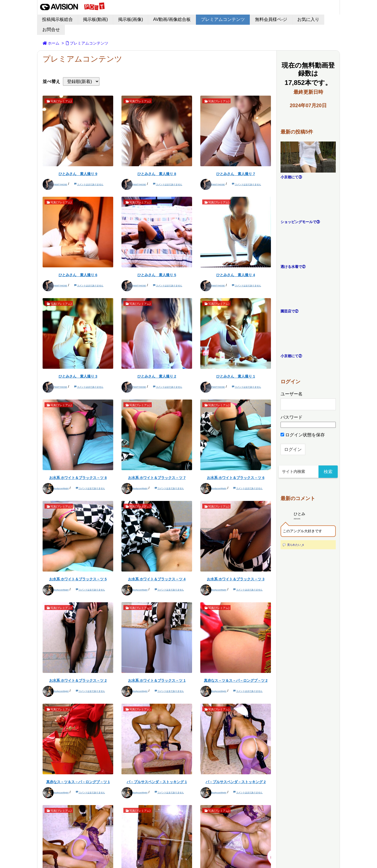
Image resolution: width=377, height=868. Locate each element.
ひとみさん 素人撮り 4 (236, 275)
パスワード (292, 417)
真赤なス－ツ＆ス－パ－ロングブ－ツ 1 (78, 782)
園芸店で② (289, 311)
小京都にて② (291, 356)
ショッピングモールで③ (300, 222)
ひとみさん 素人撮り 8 (157, 174)
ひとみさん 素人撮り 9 (78, 174)
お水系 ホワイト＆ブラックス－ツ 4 (157, 579)
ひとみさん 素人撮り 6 (78, 275)
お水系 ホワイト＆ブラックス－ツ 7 (157, 478)
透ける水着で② (293, 267)
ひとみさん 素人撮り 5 (157, 275)
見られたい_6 (296, 545)
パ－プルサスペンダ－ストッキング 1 (157, 782)
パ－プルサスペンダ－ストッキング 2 (236, 782)
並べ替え (51, 81)
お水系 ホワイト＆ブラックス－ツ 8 (78, 478)
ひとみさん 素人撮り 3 (78, 376)
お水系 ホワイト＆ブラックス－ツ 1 (157, 680)
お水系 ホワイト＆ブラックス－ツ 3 (236, 579)
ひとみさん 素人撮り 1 (236, 376)
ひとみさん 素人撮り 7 (236, 174)
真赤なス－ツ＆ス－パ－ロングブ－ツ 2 (236, 680)
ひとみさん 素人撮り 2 (157, 376)
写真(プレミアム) (61, 101)
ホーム (54, 43)
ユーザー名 (292, 394)
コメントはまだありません (90, 185)
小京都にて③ (291, 177)
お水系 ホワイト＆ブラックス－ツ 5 (78, 579)
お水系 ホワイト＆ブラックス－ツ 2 (78, 680)
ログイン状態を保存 (303, 435)
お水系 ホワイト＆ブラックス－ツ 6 (236, 478)
